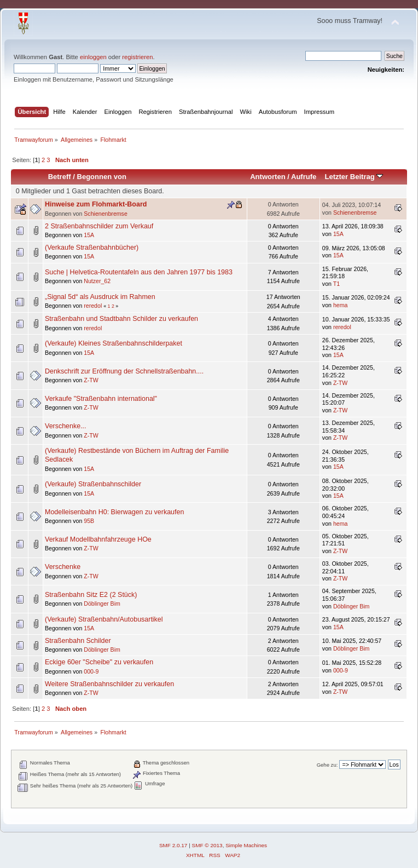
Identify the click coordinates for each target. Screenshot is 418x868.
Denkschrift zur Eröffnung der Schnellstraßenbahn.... (124, 371)
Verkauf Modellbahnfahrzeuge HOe (98, 539)
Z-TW (91, 380)
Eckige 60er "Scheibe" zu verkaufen (99, 662)
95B (89, 521)
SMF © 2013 (207, 845)
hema (341, 305)
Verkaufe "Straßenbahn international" (101, 399)
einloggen (93, 57)
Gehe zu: (327, 765)
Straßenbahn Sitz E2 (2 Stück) (91, 595)
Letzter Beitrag (354, 177)
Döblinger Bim (102, 603)
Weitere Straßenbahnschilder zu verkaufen (109, 684)
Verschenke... (66, 426)
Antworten (268, 177)
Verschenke (63, 567)
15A (89, 235)
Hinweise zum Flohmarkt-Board (96, 204)
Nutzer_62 (97, 281)
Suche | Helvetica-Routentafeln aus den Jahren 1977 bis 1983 (139, 272)
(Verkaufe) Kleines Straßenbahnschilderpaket (114, 343)
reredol (93, 306)
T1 (336, 284)
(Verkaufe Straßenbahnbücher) (92, 248)
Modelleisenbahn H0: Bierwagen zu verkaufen (114, 512)
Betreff (60, 177)
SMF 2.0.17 (173, 845)
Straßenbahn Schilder (78, 641)
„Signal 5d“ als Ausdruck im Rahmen (100, 297)
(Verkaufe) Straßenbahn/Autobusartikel (104, 619)
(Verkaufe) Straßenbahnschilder (93, 484)
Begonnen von (102, 177)
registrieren (137, 57)
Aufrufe (304, 177)
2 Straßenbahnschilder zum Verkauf (99, 226)
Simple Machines (246, 845)
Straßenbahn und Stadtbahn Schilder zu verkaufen (121, 319)
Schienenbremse (106, 214)
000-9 (91, 671)
